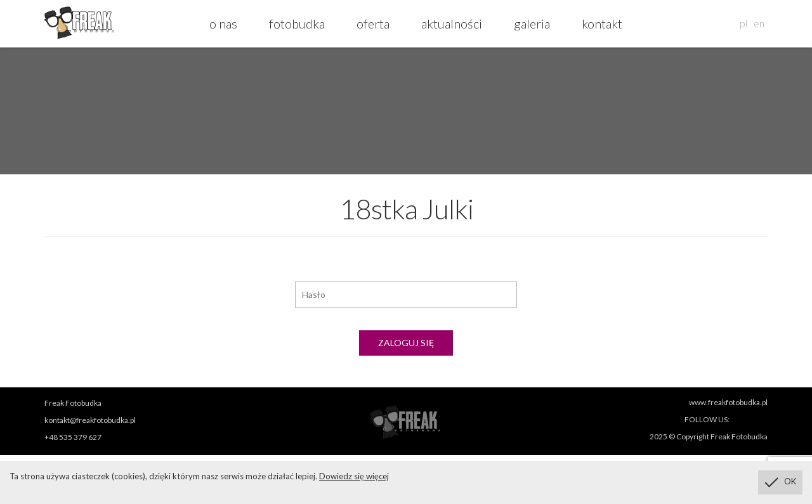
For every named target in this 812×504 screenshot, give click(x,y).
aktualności (452, 23)
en (759, 23)
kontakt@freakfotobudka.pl (90, 420)
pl (743, 23)
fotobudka (297, 23)
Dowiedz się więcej (354, 476)
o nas (223, 23)
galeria (532, 23)
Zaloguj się (406, 343)
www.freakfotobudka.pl (728, 402)
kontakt (602, 23)
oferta (373, 23)
